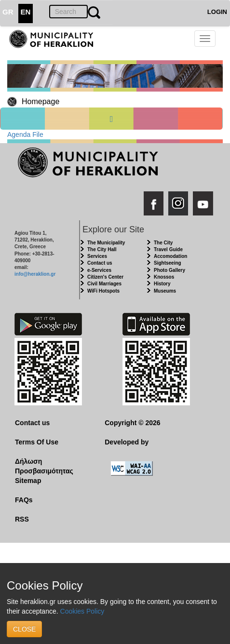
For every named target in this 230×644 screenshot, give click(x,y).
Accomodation (170, 256)
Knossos (164, 277)
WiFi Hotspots (103, 291)
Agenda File (25, 134)
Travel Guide (168, 249)
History (162, 284)
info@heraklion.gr (35, 274)
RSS (22, 519)
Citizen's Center (105, 277)
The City (163, 243)
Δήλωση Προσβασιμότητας (44, 466)
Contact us (100, 263)
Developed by (127, 442)
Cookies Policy (82, 611)
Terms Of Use (37, 442)
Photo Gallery (169, 270)
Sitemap (28, 481)
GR (8, 12)
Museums (165, 291)
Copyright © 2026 (132, 423)
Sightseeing (168, 263)
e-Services (99, 270)
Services (97, 256)
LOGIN (217, 12)
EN (26, 12)
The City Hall (102, 249)
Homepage (41, 101)
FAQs (24, 500)
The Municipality (106, 243)
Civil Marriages (104, 284)
